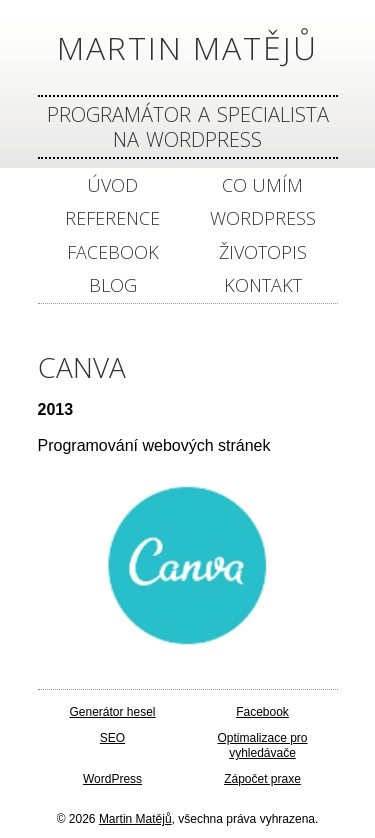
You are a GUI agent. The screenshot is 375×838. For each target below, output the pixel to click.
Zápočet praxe (262, 779)
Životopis (263, 252)
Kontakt (263, 285)
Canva (82, 367)
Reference (112, 218)
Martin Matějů (187, 47)
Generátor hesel (112, 712)
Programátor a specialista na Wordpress (188, 127)
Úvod (112, 185)
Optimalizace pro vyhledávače (262, 746)
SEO (112, 738)
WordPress (263, 218)
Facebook (113, 252)
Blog (113, 285)
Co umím (262, 185)
